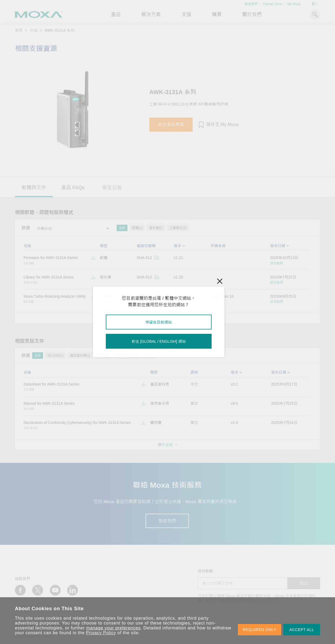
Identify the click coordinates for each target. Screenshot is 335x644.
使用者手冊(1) (127, 356)
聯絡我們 (251, 4)
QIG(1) (149, 356)
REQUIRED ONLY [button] (260, 630)
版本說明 (277, 263)
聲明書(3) (104, 356)
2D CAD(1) (55, 356)
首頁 (19, 30)
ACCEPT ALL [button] (302, 630)
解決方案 (151, 15)
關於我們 (252, 15)
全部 (122, 228)
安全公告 (112, 188)
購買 (217, 15)
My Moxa (294, 4)
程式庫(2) (156, 228)
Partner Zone (272, 4)
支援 (186, 15)
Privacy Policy (101, 633)
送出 (304, 583)
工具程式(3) (178, 228)
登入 (315, 4)
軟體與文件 (34, 188)
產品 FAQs (73, 188)
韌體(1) (137, 228)
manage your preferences (114, 628)
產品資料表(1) (80, 356)
